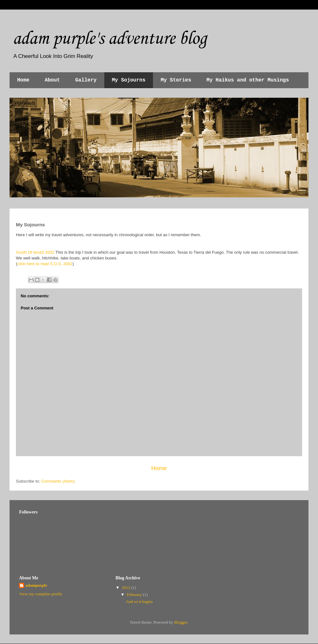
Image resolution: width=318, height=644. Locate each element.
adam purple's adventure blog (110, 38)
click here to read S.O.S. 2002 (45, 264)
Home (23, 80)
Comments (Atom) (58, 481)
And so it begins (139, 602)
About (52, 80)
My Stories (176, 80)
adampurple (36, 585)
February (135, 594)
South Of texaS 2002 (35, 252)
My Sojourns (129, 80)
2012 (126, 587)
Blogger (181, 622)
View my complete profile (41, 594)
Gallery (86, 80)
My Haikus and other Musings (248, 80)
